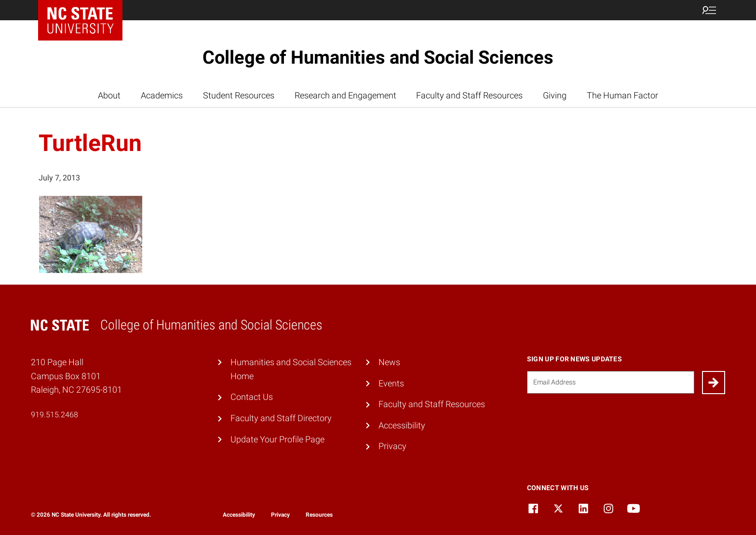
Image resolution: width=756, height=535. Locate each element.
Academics (162, 95)
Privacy (392, 446)
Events (391, 383)
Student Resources (239, 95)
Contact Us (252, 397)
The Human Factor (622, 95)
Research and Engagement (345, 95)
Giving (555, 95)
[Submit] (714, 383)
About (109, 95)
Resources (319, 515)
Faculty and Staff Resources (469, 95)
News (389, 362)
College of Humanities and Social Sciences (378, 57)
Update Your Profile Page (277, 439)
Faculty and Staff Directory (281, 418)
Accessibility (402, 425)
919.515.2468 (54, 415)
